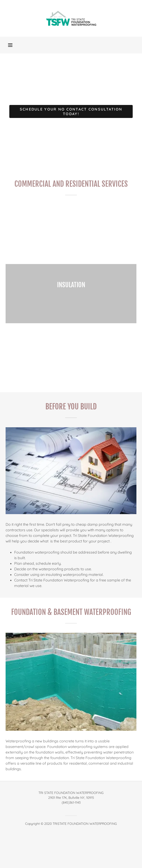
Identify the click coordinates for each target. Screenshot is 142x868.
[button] (10, 45)
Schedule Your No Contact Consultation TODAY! (71, 111)
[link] (71, 18)
